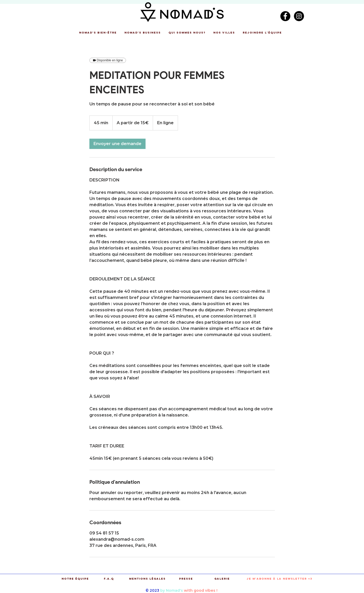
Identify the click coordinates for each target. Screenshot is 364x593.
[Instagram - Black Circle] (299, 16)
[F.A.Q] (109, 579)
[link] (117, 144)
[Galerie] (222, 579)
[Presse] (186, 579)
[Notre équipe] (75, 579)
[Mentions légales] (147, 579)
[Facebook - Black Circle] (285, 16)
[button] (98, 33)
